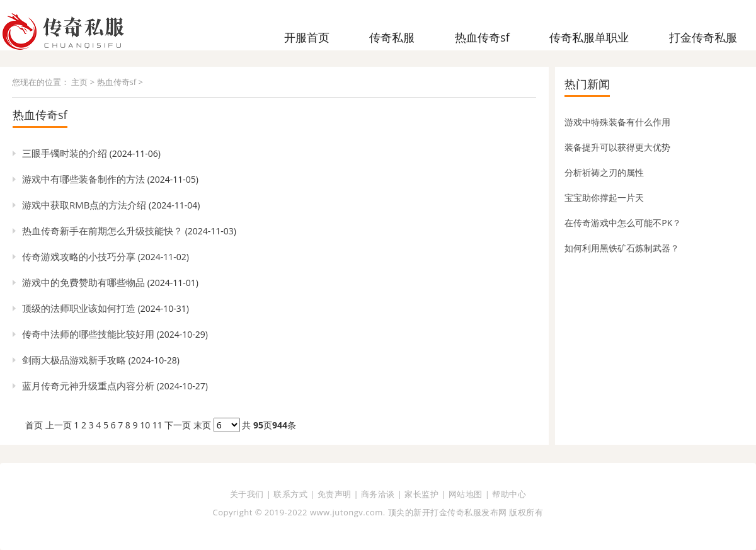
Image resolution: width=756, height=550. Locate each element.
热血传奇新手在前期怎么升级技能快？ (102, 231)
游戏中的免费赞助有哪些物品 (83, 282)
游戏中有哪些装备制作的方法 (83, 179)
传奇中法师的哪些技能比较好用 (88, 334)
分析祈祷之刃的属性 (604, 172)
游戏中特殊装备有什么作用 (617, 122)
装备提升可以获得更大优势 (617, 147)
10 (145, 425)
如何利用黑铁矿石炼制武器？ (622, 248)
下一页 (178, 425)
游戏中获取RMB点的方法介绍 (84, 205)
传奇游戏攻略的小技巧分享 (79, 256)
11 (157, 425)
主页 (79, 82)
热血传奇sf (117, 82)
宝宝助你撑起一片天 (604, 198)
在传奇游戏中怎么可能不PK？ (623, 223)
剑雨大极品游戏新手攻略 (74, 360)
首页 (34, 425)
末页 (202, 425)
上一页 (59, 425)
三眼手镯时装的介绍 (65, 153)
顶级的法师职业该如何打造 (79, 308)
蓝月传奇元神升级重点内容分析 (88, 386)
